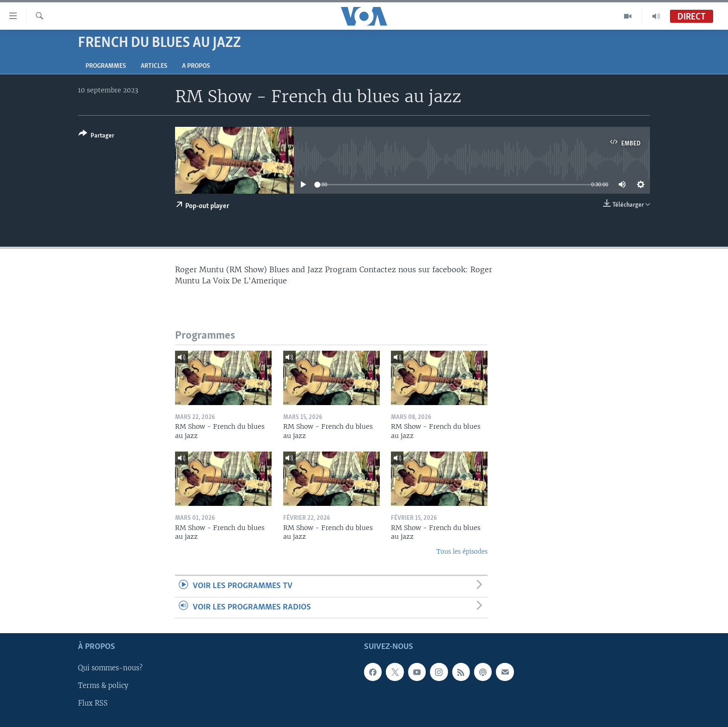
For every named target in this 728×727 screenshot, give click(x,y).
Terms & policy (103, 686)
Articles (154, 66)
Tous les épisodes (462, 552)
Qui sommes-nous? (110, 668)
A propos (196, 66)
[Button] (96, 136)
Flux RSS (93, 703)
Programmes (106, 66)
